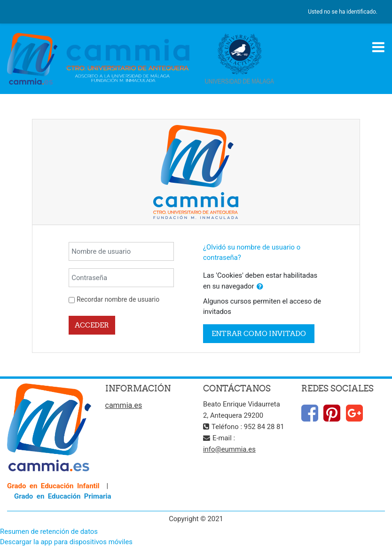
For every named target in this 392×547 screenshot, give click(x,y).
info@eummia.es (229, 449)
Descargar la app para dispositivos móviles (66, 542)
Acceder (92, 325)
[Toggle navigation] (378, 47)
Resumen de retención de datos (49, 531)
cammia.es (124, 405)
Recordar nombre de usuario (118, 299)
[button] (260, 287)
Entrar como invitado (259, 333)
